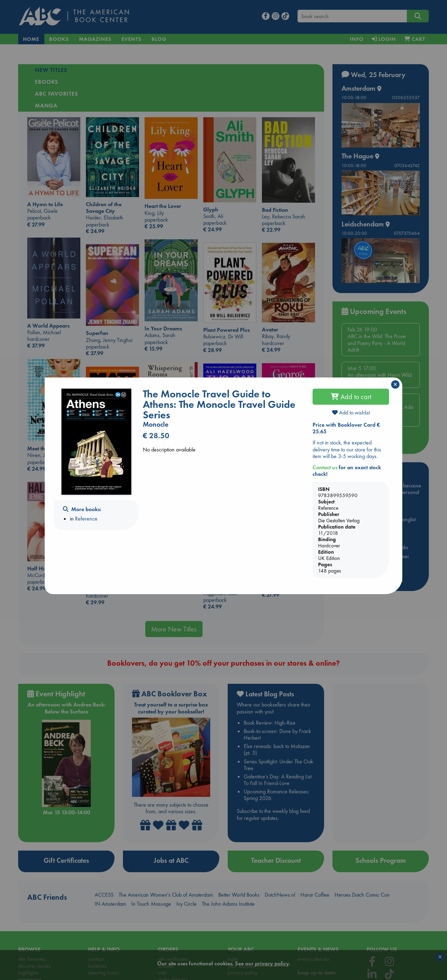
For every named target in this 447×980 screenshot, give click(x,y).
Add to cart (351, 397)
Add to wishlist (351, 413)
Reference (86, 519)
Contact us (325, 467)
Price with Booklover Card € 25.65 (346, 428)
